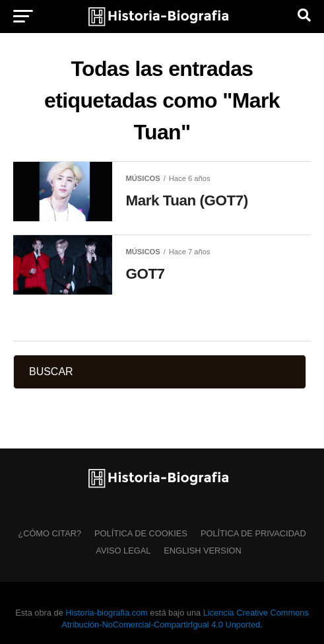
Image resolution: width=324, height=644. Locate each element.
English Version (202, 551)
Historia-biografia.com (106, 613)
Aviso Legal (123, 551)
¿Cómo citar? (49, 533)
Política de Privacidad (253, 533)
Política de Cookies (141, 533)
